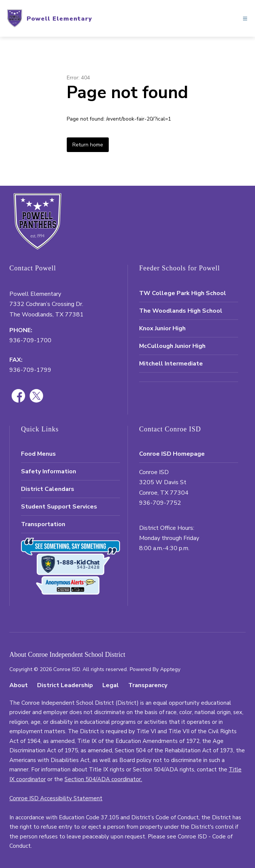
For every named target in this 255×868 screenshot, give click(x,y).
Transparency (148, 685)
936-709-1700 (30, 340)
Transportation (43, 524)
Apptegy (170, 669)
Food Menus (38, 454)
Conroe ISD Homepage (172, 454)
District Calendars (48, 489)
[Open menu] (245, 19)
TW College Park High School (183, 293)
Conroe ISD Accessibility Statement (56, 798)
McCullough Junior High (172, 346)
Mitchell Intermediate (171, 364)
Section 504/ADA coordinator (103, 779)
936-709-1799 (30, 370)
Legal (111, 685)
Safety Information (49, 471)
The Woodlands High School (181, 311)
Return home (88, 145)
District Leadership (65, 685)
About (19, 685)
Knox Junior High (162, 328)
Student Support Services (59, 507)
